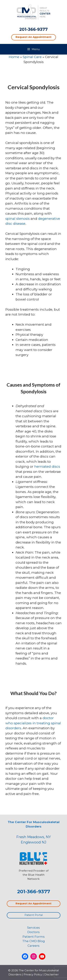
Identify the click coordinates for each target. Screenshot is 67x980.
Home (14, 57)
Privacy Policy (33, 974)
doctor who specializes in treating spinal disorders (33, 723)
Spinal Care (32, 57)
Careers (33, 946)
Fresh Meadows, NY (34, 837)
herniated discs (47, 467)
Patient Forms (34, 937)
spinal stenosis (18, 219)
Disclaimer (51, 974)
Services (33, 928)
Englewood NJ (33, 842)
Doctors (33, 932)
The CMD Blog (34, 941)
